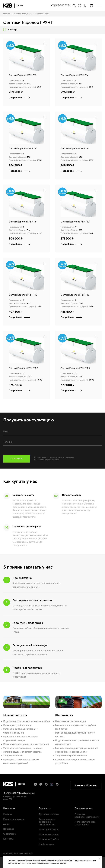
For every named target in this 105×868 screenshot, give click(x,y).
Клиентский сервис (86, 786)
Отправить (17, 459)
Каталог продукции (14, 819)
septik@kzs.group (28, 793)
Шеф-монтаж (46, 844)
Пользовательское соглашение (85, 823)
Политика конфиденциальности (87, 816)
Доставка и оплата (49, 814)
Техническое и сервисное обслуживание (47, 822)
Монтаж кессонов (49, 835)
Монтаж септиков (49, 830)
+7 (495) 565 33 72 (11, 793)
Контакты (8, 839)
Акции (7, 824)
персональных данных (56, 863)
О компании (10, 834)
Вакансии (8, 829)
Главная (8, 814)
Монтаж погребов (49, 840)
